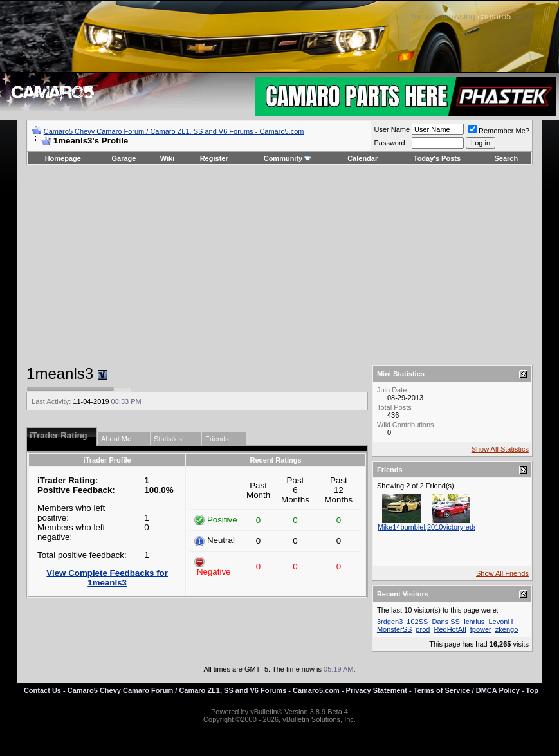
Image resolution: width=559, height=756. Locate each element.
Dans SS (445, 622)
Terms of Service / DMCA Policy (467, 690)
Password (389, 143)
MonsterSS (394, 629)
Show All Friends (502, 573)
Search (507, 158)
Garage (124, 158)
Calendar (362, 158)
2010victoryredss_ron (461, 527)
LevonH (500, 622)
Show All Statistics (500, 449)
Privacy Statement (377, 690)
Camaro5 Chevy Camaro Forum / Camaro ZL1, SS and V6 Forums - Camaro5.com (174, 131)
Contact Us (42, 690)
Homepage (63, 158)
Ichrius (474, 622)
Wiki (168, 158)
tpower (481, 629)
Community (288, 158)
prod (423, 629)
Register (214, 158)
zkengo (507, 629)
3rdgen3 (390, 622)
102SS (417, 622)
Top (532, 690)
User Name (392, 129)
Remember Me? (499, 131)
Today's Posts (437, 158)
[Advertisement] (279, 265)
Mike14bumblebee (407, 527)
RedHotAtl (450, 629)
